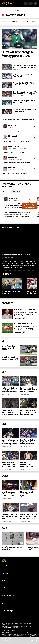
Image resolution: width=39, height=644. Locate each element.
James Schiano (6, 417)
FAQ (30, 624)
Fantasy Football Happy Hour (24, 309)
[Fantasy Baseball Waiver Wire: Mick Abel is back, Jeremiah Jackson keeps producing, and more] (7, 85)
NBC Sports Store (6, 625)
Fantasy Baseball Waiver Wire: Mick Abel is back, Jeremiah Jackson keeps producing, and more (24, 84)
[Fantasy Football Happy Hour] (7, 314)
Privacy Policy (28, 626)
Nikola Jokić (13, 136)
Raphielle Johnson (6, 447)
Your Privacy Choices (17, 627)
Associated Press (6, 499)
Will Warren (12, 168)
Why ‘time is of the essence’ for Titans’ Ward (24, 75)
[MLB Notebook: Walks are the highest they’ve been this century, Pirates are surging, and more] (29, 403)
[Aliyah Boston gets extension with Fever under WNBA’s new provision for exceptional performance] (10, 485)
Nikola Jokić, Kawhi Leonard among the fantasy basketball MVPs (9, 464)
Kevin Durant (13, 125)
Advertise (11, 624)
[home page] (8, 4)
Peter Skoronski (14, 147)
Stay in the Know (6, 566)
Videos (25, 22)
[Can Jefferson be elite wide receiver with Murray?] (29, 350)
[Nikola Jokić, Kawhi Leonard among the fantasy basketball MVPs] (10, 455)
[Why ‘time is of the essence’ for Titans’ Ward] (7, 76)
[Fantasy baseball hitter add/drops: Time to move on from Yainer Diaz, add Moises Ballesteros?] (10, 381)
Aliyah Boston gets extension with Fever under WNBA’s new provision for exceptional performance (9, 494)
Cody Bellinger (13, 157)
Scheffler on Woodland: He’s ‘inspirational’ (12, 548)
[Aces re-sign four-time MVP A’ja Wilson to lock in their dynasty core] (29, 507)
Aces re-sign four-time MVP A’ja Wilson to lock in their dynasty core (29, 516)
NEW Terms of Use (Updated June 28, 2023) (13, 626)
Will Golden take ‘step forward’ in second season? (24, 110)
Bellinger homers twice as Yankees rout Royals (16, 163)
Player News (15, 22)
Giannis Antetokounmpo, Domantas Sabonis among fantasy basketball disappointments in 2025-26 (27, 464)
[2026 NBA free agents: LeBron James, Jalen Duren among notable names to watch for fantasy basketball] (10, 433)
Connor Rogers (17, 96)
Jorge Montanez (25, 395)
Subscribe (5, 573)
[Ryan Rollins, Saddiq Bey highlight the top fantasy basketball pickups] (29, 433)
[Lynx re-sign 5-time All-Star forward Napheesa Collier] (10, 507)
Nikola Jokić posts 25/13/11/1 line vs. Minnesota (17, 142)
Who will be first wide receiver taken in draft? (10, 358)
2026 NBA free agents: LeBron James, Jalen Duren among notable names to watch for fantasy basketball (10, 442)
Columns (34, 22)
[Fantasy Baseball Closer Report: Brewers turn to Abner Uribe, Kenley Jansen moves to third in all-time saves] (29, 381)
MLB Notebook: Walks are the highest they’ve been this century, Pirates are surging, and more (28, 412)
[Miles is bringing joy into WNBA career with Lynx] (29, 485)
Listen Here (20, 319)
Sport (5, 22)
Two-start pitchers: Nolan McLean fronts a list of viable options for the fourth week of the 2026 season (25, 66)
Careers (16, 624)
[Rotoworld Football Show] (7, 328)
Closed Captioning (23, 624)
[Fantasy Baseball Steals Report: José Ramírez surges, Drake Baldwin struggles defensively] (10, 403)
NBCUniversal (11, 630)
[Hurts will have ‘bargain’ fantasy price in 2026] (20, 39)
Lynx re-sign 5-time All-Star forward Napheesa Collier (10, 516)
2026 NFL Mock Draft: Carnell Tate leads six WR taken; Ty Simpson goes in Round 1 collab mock (25, 93)
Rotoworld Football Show (23, 324)
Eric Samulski (16, 87)
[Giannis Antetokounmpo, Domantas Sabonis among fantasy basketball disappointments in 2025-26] (29, 455)
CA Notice (4, 627)
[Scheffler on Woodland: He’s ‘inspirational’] (13, 538)
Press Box (14, 625)
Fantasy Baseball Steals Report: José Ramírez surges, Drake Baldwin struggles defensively (10, 412)
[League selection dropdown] (6, 191)
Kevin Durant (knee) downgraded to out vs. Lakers (17, 131)
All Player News (16, 191)
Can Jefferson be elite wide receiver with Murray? (9, 348)
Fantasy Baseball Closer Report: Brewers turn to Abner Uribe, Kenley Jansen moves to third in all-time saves (29, 390)
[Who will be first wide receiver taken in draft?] (29, 361)
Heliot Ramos (13, 198)
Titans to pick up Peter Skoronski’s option (15, 152)
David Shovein (16, 69)
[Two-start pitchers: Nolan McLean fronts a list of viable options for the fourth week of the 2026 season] (7, 67)
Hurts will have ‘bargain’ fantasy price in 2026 (17, 54)
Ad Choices (4, 624)
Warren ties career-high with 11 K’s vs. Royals (16, 173)
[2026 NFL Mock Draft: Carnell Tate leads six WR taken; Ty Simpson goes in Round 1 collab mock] (7, 94)
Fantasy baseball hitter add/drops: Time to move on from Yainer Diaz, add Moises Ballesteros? (10, 390)
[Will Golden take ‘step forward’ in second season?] (7, 111)
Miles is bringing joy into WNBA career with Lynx (28, 494)
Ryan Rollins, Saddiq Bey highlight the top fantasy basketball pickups (28, 442)
